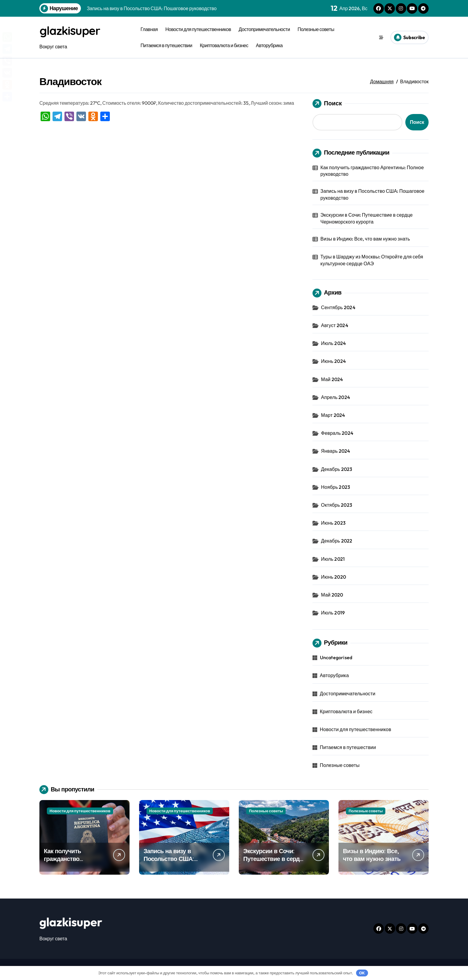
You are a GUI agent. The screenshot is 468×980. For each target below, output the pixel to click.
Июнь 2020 (334, 577)
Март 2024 (333, 415)
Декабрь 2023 (337, 469)
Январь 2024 (336, 451)
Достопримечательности (264, 29)
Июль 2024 (334, 343)
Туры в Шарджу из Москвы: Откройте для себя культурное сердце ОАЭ (372, 260)
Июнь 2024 (334, 361)
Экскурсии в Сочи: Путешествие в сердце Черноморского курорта (367, 218)
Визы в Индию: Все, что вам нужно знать (365, 239)
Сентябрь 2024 (338, 307)
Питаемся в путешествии (166, 45)
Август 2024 (335, 325)
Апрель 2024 (336, 397)
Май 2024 (332, 379)
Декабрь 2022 (337, 541)
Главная (149, 29)
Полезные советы (316, 29)
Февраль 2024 (337, 433)
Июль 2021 (333, 559)
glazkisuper (71, 30)
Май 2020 (332, 595)
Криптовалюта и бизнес (224, 45)
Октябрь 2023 (337, 505)
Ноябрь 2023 (336, 487)
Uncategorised (336, 657)
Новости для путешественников (198, 29)
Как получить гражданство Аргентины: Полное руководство (372, 170)
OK (362, 973)
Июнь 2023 (333, 523)
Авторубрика (269, 45)
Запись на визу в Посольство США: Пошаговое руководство (373, 194)
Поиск (327, 103)
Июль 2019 (333, 613)
